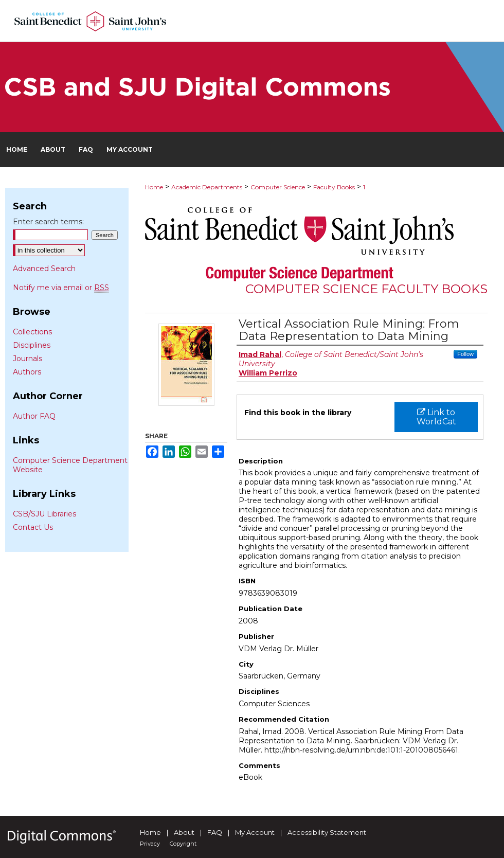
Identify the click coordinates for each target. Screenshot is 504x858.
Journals (28, 359)
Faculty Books (334, 187)
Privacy (150, 844)
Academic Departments (207, 187)
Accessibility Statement (327, 832)
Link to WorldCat (436, 417)
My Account (255, 832)
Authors (27, 372)
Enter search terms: (48, 222)
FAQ (215, 832)
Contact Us (33, 527)
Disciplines (32, 345)
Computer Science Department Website (70, 465)
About (184, 832)
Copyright (183, 844)
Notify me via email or (61, 288)
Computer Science (278, 187)
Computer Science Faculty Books (366, 289)
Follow (465, 354)
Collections (32, 332)
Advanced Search (44, 269)
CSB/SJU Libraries (44, 514)
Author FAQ (34, 416)
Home (154, 187)
